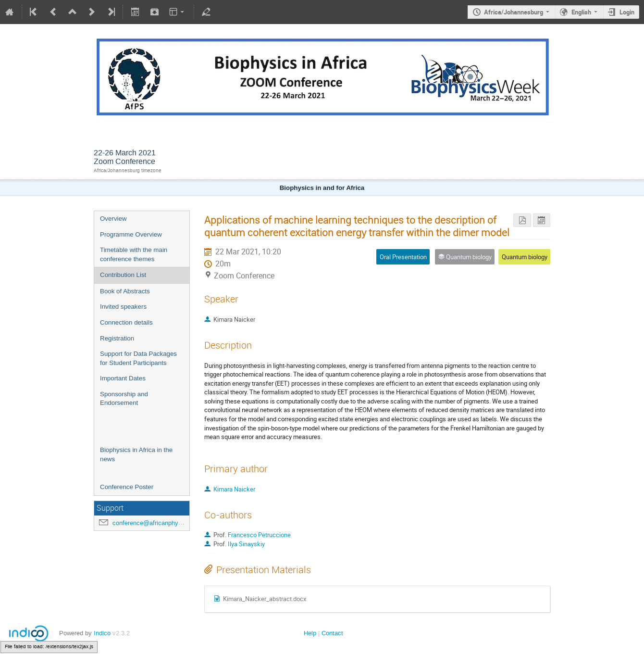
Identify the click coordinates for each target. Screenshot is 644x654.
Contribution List (123, 275)
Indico (102, 633)
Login (627, 12)
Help (310, 633)
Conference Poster (127, 487)
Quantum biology (525, 257)
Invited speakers (123, 307)
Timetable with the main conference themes (134, 254)
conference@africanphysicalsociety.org (167, 523)
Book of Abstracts (125, 291)
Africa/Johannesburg (514, 12)
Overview (113, 219)
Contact (332, 633)
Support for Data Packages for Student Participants (138, 358)
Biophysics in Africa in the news (136, 454)
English (581, 12)
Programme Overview (131, 234)
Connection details (126, 322)
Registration (117, 338)
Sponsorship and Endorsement (124, 399)
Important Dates (123, 378)
